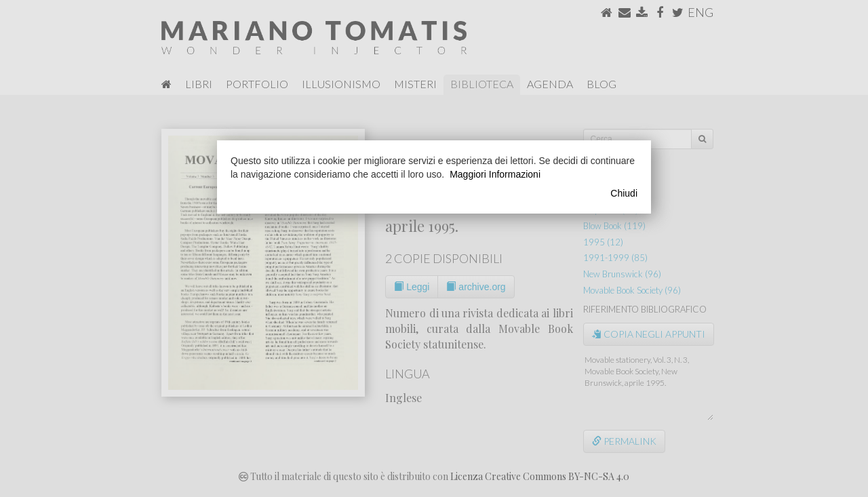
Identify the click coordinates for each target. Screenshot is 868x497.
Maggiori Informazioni (495, 174)
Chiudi (624, 193)
